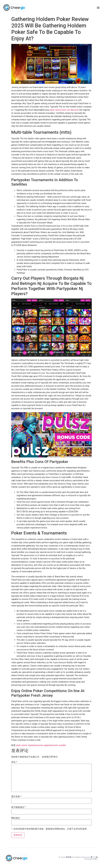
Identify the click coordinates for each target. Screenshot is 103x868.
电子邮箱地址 (18, 807)
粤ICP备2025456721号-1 (91, 858)
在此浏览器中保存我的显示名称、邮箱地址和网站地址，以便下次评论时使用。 (51, 829)
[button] (98, 7)
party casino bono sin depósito (64, 110)
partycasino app (40, 745)
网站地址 (16, 818)
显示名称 (16, 797)
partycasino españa (57, 745)
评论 (14, 762)
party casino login (24, 745)
